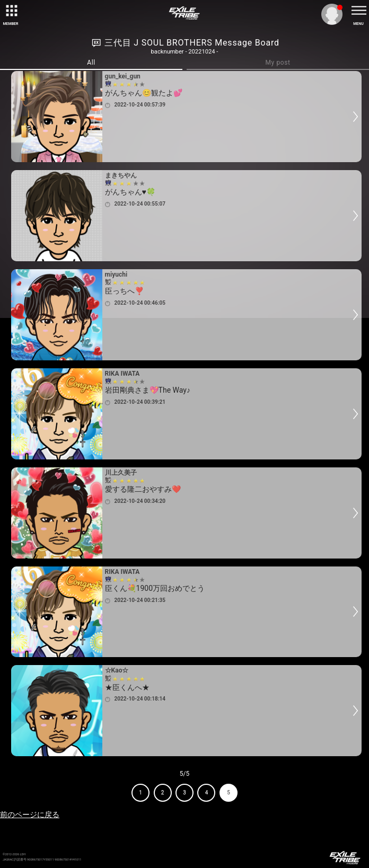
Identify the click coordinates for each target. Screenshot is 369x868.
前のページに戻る (30, 814)
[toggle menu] (358, 11)
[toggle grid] (11, 11)
